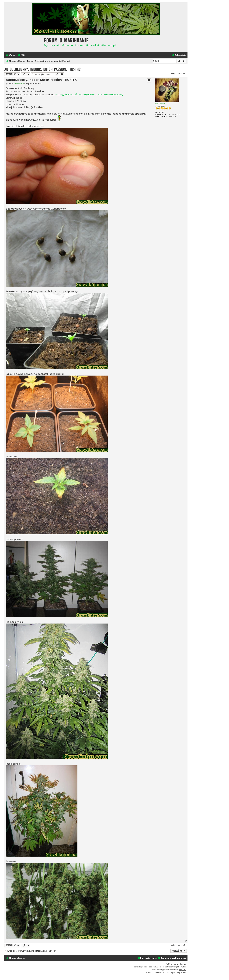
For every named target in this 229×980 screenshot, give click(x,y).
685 (163, 112)
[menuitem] (21, 55)
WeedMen (160, 104)
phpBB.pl (182, 970)
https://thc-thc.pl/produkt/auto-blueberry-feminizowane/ (89, 95)
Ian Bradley (181, 964)
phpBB (155, 967)
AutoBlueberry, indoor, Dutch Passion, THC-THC (42, 69)
